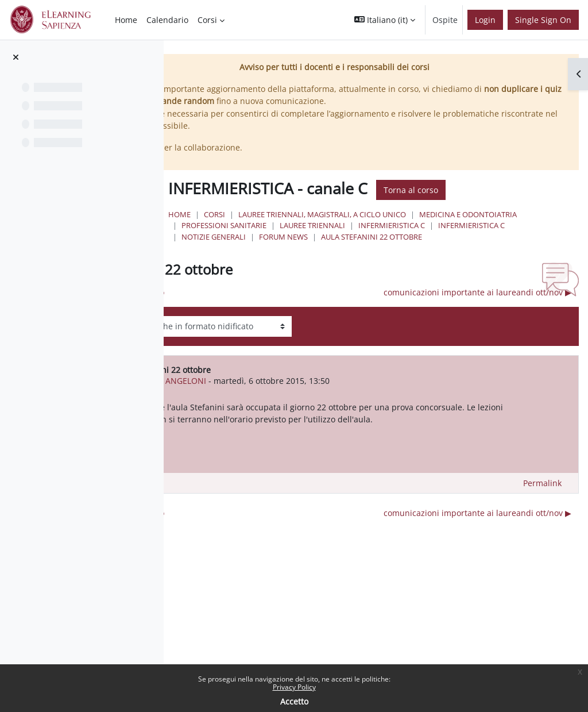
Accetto (294, 701)
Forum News (524, 237)
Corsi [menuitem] (207, 20)
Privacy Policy (294, 687)
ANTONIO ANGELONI (263, 392)
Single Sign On (543, 20)
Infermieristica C (296, 237)
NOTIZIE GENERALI (454, 237)
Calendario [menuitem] (167, 20)
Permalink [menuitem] (542, 507)
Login (485, 20)
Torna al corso (492, 190)
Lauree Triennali (504, 225)
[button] (385, 20)
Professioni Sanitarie (416, 225)
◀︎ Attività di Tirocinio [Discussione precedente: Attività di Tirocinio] (221, 304)
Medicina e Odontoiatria (311, 225)
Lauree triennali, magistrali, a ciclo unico (403, 214)
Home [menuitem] (126, 20)
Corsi (295, 214)
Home (260, 214)
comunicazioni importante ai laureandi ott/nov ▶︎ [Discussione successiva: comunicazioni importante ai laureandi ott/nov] (477, 304)
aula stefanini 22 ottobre (313, 248)
